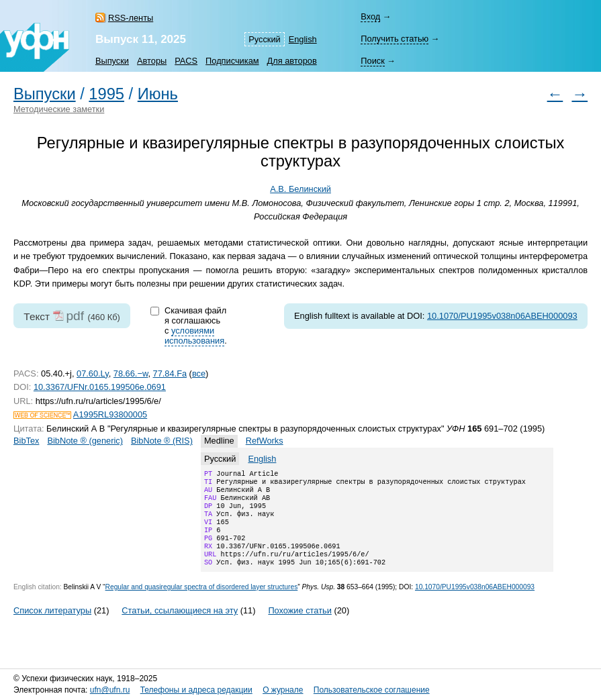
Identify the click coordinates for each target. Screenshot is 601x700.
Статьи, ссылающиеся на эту (180, 627)
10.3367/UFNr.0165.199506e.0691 (100, 387)
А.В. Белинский (300, 189)
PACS (186, 61)
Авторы (152, 61)
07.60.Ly (93, 373)
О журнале (283, 690)
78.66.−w (131, 373)
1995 (106, 94)
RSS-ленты (131, 18)
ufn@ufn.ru (110, 690)
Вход (370, 16)
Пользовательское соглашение (372, 690)
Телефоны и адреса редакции (196, 690)
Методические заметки (59, 109)
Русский (264, 39)
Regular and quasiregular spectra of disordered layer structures (202, 603)
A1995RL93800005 (110, 414)
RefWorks (265, 441)
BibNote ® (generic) (85, 441)
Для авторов (292, 61)
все (199, 373)
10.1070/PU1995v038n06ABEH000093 (502, 316)
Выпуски (112, 61)
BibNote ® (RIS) (162, 441)
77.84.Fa (170, 373)
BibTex (26, 441)
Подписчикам (232, 61)
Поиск (372, 61)
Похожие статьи (299, 627)
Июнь (158, 94)
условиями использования (194, 336)
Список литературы (52, 627)
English (303, 39)
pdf (75, 316)
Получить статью (395, 39)
